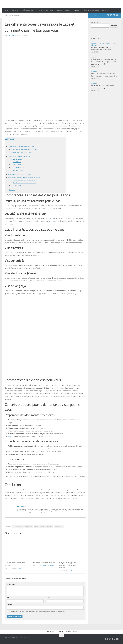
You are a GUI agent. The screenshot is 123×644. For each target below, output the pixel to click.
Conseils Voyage (96, 43)
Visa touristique (18, 159)
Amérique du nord (27, 10)
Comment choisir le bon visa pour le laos (23, 527)
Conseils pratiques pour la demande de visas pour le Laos (28, 178)
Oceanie (60, 10)
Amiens (93, 57)
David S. (20, 569)
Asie (52, 10)
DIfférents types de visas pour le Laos (43, 527)
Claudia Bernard (48, 569)
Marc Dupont (12, 35)
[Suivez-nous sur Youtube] (117, 15)
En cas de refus (18, 186)
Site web (9, 605)
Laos (19, 15)
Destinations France (109, 43)
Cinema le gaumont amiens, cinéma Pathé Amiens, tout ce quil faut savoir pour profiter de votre (104, 62)
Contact (60, 632)
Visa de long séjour (19, 170)
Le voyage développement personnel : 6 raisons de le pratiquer (68, 566)
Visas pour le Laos (59, 527)
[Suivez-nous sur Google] (114, 15)
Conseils (76, 10)
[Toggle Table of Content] (6, 144)
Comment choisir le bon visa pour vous (22, 175)
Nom (9, 598)
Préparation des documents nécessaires (25, 180)
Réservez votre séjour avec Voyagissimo (96, 10)
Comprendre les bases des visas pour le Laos (24, 147)
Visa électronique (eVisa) (21, 168)
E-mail (49, 598)
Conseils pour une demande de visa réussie (26, 183)
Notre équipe (50, 632)
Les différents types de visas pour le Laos (23, 156)
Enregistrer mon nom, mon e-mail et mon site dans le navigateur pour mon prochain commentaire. (37, 612)
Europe (67, 10)
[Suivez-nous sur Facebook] (108, 15)
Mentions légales (72, 632)
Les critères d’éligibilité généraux (23, 152)
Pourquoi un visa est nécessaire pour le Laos (26, 149)
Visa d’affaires (17, 162)
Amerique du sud (42, 10)
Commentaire (11, 585)
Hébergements (96, 45)
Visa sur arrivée (18, 165)
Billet (10, 437)
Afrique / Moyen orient (12, 10)
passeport (48, 219)
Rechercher (95, 22)
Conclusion (13, 190)
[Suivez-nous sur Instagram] (111, 15)
